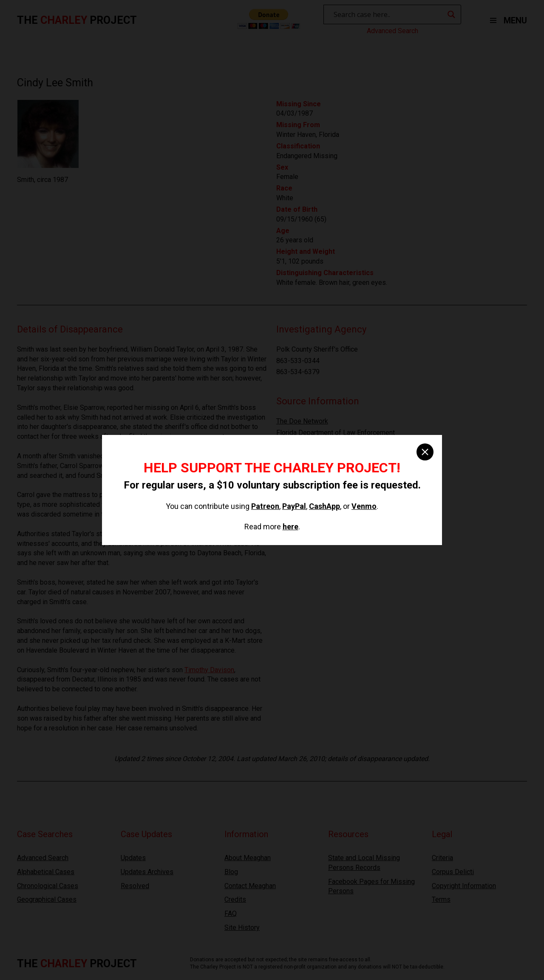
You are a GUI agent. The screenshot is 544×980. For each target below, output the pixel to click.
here (290, 527)
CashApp (324, 506)
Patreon (265, 506)
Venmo (364, 506)
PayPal (294, 506)
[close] (425, 452)
